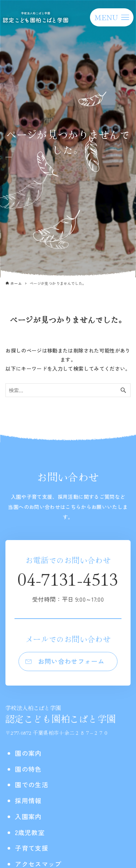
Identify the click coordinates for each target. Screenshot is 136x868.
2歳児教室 (30, 832)
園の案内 (28, 753)
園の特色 (28, 769)
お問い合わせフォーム (71, 661)
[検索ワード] (68, 390)
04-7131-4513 (68, 585)
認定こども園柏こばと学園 (61, 714)
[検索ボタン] (123, 390)
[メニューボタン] (112, 17)
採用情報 (28, 800)
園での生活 (32, 785)
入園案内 (28, 816)
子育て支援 (32, 848)
